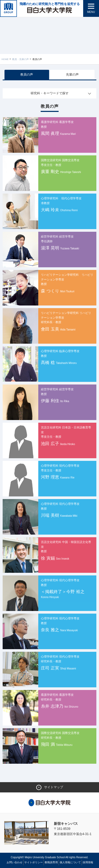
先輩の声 (72, 75)
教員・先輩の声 (20, 59)
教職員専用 (51, 862)
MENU (91, 12)
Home (5, 59)
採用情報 (88, 862)
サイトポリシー (34, 862)
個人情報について (70, 862)
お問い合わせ (15, 862)
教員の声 (27, 75)
